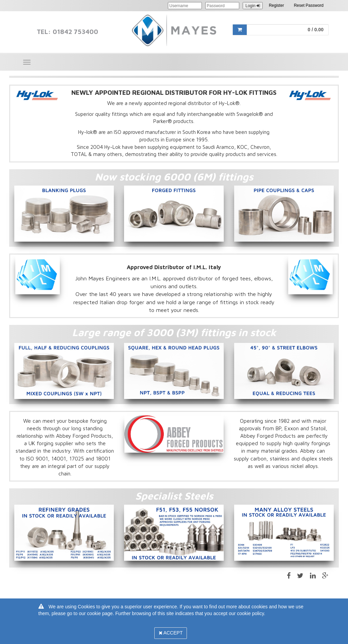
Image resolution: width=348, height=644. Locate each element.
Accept (171, 633)
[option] (64, 214)
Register (276, 5)
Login (253, 6)
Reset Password (309, 5)
